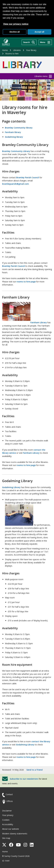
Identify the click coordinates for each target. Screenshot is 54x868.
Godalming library (14, 137)
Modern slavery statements (15, 834)
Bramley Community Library (16, 151)
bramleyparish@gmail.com (15, 184)
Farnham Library (24, 322)
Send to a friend (34, 770)
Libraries (17, 50)
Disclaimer (7, 811)
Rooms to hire (12, 54)
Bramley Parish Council (28, 177)
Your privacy (8, 815)
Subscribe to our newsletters (24, 779)
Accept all (39, 32)
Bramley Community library (19, 128)
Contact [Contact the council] (9, 794)
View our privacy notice (16, 24)
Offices (10, 801)
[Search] (29, 42)
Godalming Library (11, 487)
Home (5, 50)
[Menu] (45, 42)
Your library (31, 50)
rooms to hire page (26, 282)
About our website (11, 829)
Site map (6, 838)
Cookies (6, 820)
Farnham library (13, 132)
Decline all (15, 32)
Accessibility (8, 824)
